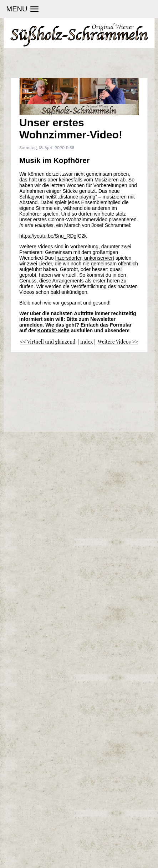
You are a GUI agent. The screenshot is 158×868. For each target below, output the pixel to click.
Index (86, 342)
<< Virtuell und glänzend (48, 342)
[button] (22, 9)
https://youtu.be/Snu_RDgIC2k (53, 236)
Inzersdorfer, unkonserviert (85, 258)
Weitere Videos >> (118, 342)
